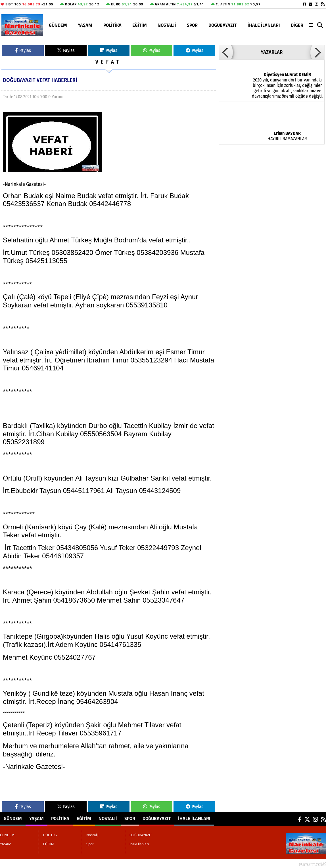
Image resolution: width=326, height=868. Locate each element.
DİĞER (297, 25)
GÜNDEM (58, 25)
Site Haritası (14, 863)
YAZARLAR (272, 52)
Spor (192, 25)
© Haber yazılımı (296, 863)
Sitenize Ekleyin (46, 863)
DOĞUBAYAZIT (222, 25)
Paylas (23, 50)
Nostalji (167, 25)
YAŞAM (85, 25)
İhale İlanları (264, 25)
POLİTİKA (112, 25)
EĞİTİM (140, 25)
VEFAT (109, 62)
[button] (226, 52)
